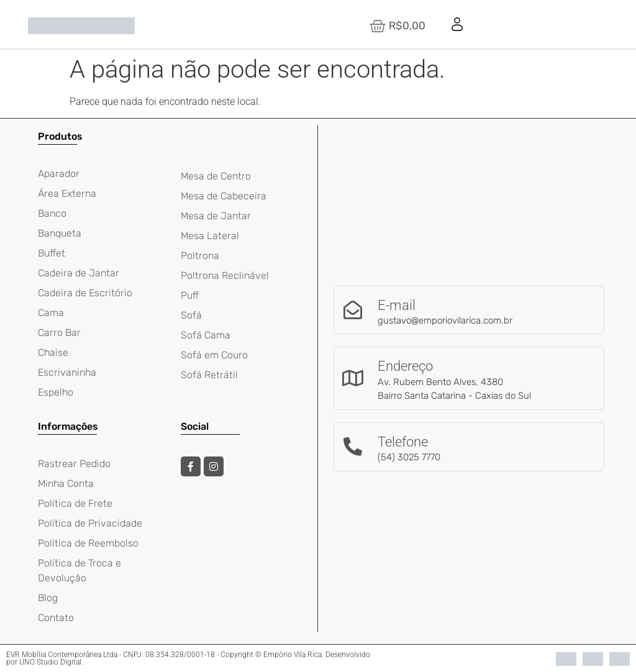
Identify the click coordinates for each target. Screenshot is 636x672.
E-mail (397, 305)
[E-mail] (353, 310)
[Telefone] (353, 447)
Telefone (403, 442)
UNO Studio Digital (50, 662)
